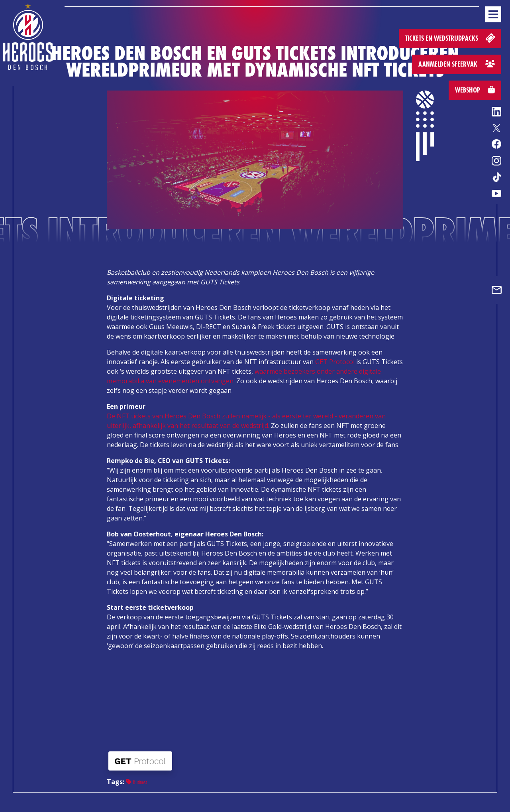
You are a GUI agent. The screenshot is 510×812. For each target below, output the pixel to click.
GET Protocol (335, 362)
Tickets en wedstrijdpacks (451, 38)
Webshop (475, 90)
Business (136, 782)
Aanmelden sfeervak (457, 64)
